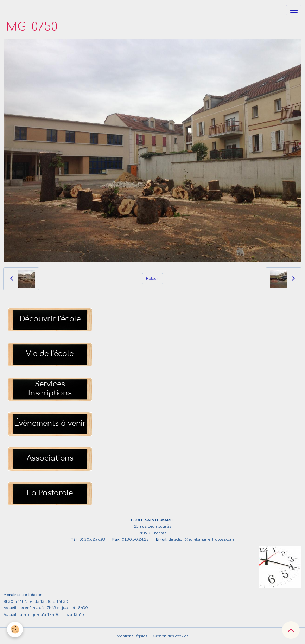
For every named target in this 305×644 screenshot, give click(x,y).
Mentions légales (132, 636)
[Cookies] (15, 629)
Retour (152, 278)
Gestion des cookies (171, 636)
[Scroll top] (291, 630)
